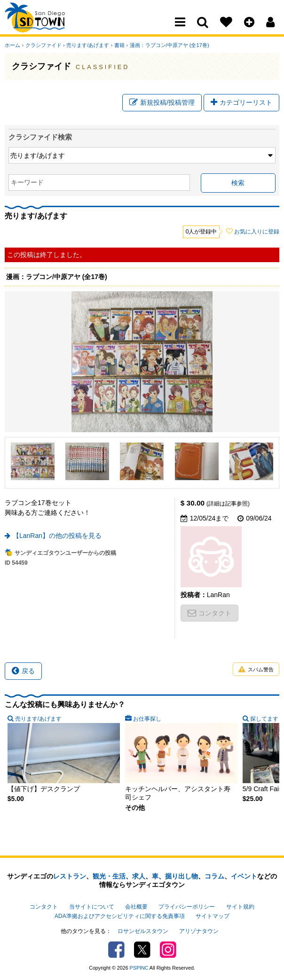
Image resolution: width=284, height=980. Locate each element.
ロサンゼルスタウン (143, 931)
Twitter (142, 950)
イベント (244, 876)
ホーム (12, 45)
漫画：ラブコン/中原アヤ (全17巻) (168, 45)
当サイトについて (92, 907)
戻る (23, 671)
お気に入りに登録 (257, 232)
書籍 (118, 45)
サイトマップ (213, 916)
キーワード (27, 183)
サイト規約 (240, 907)
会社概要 (136, 907)
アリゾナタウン (199, 931)
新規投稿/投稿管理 (162, 102)
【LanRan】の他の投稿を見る (57, 536)
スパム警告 (256, 670)
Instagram (168, 950)
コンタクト (209, 613)
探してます (264, 719)
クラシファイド (43, 45)
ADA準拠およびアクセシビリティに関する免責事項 (119, 916)
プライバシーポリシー (187, 907)
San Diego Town (46, 26)
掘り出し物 (181, 876)
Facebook (116, 950)
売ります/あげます (87, 45)
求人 (139, 876)
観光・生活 (109, 876)
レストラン (70, 876)
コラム (214, 876)
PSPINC (139, 968)
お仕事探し (147, 719)
